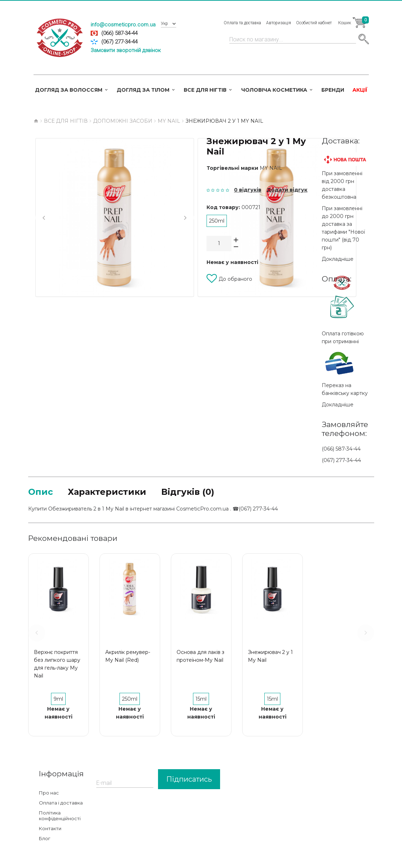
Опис (40, 492)
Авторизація (279, 23)
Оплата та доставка (242, 23)
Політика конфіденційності (60, 816)
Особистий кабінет (314, 23)
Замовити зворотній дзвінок (126, 50)
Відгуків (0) (188, 492)
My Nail (271, 168)
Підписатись (189, 779)
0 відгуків (248, 190)
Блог (45, 838)
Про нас (49, 793)
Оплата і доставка (61, 803)
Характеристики (107, 492)
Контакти (50, 828)
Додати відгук (287, 190)
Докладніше (338, 259)
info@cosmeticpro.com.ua (123, 25)
